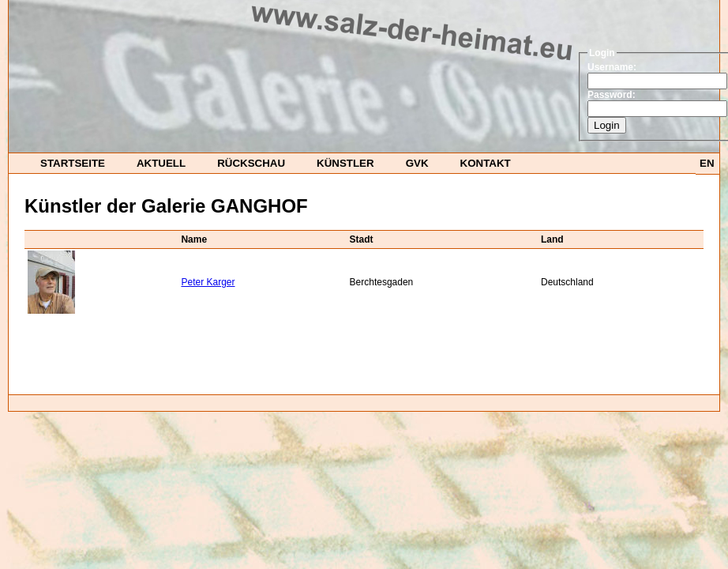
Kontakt (486, 163)
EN (707, 163)
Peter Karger (208, 282)
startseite (73, 163)
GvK (417, 163)
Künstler (345, 163)
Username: (612, 67)
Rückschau (251, 163)
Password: (612, 95)
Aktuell (161, 163)
